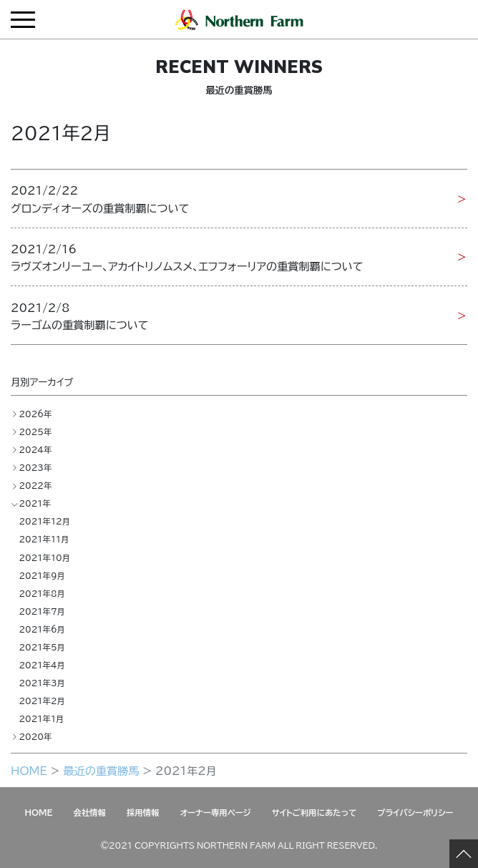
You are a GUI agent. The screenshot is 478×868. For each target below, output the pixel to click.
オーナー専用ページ (216, 813)
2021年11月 (44, 539)
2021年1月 (41, 719)
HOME (29, 770)
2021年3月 (42, 683)
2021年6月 (42, 629)
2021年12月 (44, 521)
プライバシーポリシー (415, 813)
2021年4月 (42, 665)
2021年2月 (42, 701)
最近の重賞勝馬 (101, 770)
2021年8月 (42, 594)
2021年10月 (44, 558)
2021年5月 (42, 647)
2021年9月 (42, 576)
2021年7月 (42, 611)
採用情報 (143, 813)
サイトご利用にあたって (314, 813)
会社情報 (89, 813)
